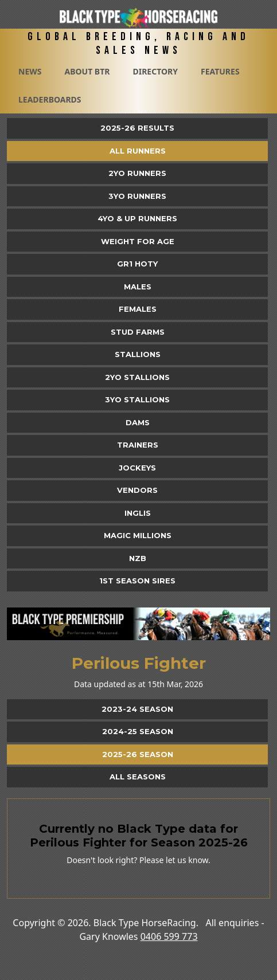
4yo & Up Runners (137, 218)
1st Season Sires (137, 581)
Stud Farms (138, 332)
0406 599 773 (169, 936)
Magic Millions (138, 535)
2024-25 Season (138, 731)
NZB (138, 558)
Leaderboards (50, 99)
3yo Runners (137, 196)
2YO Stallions (137, 377)
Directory (155, 71)
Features (220, 71)
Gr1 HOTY (137, 264)
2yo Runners (137, 173)
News (30, 71)
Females (138, 309)
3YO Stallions (137, 399)
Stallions (138, 354)
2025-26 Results (137, 128)
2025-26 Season (138, 754)
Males (138, 287)
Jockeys (137, 468)
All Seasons (138, 777)
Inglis (138, 513)
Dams (138, 422)
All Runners (138, 151)
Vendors (137, 490)
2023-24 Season (137, 709)
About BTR (87, 71)
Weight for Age (138, 241)
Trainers (138, 445)
